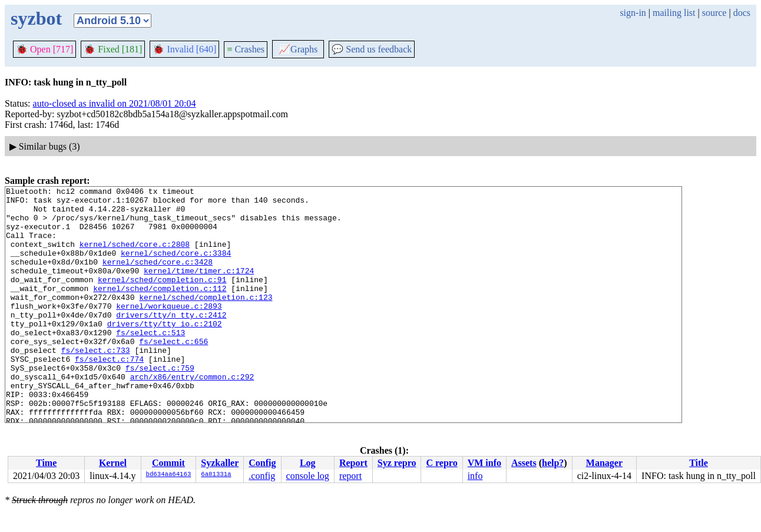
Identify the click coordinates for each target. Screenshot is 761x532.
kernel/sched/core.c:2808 (135, 256)
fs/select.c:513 (150, 362)
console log (308, 476)
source (714, 13)
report (350, 476)
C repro (441, 463)
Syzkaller (220, 463)
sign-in (633, 13)
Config (262, 463)
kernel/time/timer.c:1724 (199, 288)
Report (353, 463)
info (475, 476)
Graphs (298, 49)
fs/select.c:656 (173, 373)
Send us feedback (372, 49)
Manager (604, 463)
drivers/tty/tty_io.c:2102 (165, 352)
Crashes (246, 49)
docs (742, 13)
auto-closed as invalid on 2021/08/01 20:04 (115, 103)
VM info (484, 463)
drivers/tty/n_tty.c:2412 (171, 341)
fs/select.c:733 (96, 384)
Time (46, 463)
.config (262, 476)
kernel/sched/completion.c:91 (162, 299)
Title (699, 463)
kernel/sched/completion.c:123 (206, 320)
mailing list (674, 13)
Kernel (113, 463)
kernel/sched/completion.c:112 (160, 309)
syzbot (36, 18)
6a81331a (216, 475)
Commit (168, 463)
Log (308, 463)
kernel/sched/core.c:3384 (176, 267)
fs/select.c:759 (160, 405)
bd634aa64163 (169, 475)
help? (553, 463)
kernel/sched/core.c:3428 (158, 277)
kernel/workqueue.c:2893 (169, 331)
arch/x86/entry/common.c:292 (192, 415)
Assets (524, 463)
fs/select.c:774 (109, 394)
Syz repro (397, 463)
